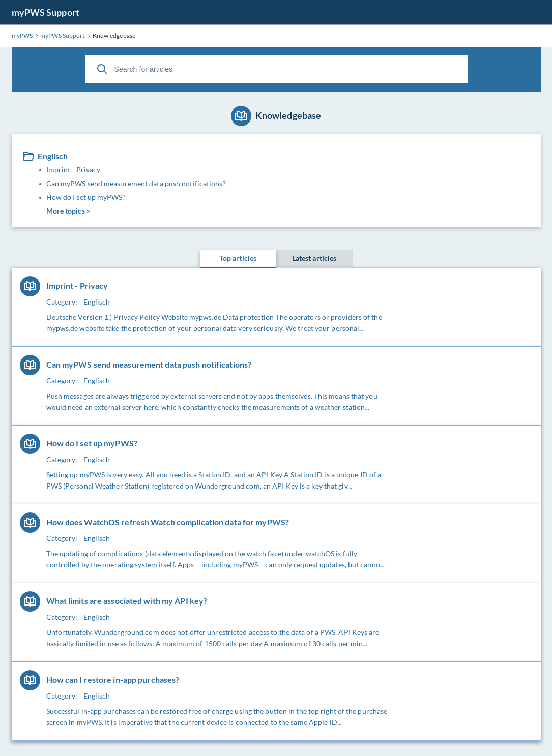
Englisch (53, 156)
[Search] (102, 69)
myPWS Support (46, 12)
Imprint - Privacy (74, 170)
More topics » (68, 211)
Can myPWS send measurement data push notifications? (136, 183)
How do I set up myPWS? (86, 197)
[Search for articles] (276, 69)
